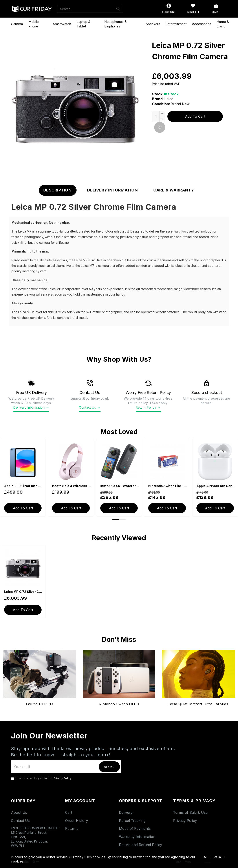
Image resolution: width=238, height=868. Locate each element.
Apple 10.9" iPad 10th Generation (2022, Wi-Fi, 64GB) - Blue (24, 486)
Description (58, 190)
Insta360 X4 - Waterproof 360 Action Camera (120, 486)
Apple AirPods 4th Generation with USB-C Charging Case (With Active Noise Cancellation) (216, 486)
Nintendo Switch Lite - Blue (168, 486)
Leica (169, 99)
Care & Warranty (174, 190)
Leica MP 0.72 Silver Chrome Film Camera (24, 592)
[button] (116, 519)
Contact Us (90, 408)
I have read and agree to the (42, 778)
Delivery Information (112, 190)
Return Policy (148, 408)
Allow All (215, 857)
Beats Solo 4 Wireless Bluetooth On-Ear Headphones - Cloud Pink (72, 486)
